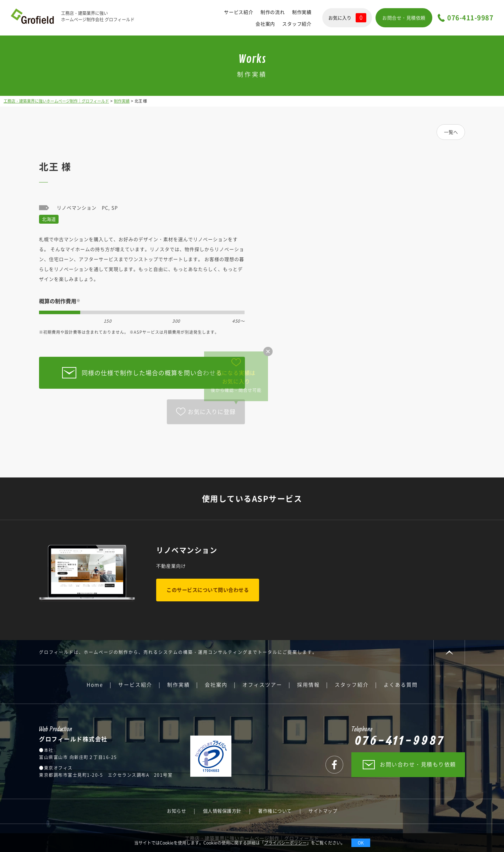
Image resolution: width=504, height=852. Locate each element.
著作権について (275, 811)
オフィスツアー (262, 684)
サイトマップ (323, 811)
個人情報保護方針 (222, 811)
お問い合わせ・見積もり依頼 (418, 764)
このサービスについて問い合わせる (208, 590)
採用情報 (308, 684)
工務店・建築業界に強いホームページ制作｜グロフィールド (56, 101)
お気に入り (347, 18)
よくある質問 (401, 684)
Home (95, 684)
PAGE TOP (449, 652)
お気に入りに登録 (212, 411)
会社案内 (265, 24)
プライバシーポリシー (285, 843)
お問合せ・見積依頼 (404, 18)
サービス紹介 (239, 12)
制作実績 (302, 12)
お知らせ (176, 811)
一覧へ (451, 132)
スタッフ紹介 (297, 24)
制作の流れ (273, 12)
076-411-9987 (470, 18)
